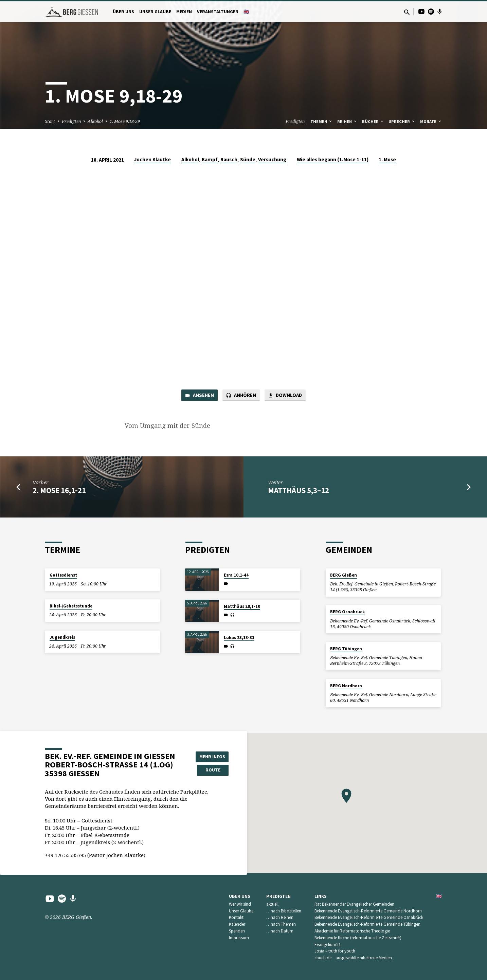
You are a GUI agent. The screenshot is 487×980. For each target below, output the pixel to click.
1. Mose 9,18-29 (125, 121)
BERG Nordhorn (346, 686)
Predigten (71, 121)
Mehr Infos (212, 757)
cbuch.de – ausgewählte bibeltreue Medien (353, 958)
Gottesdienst (63, 575)
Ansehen (199, 396)
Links (321, 896)
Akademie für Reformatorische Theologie (352, 931)
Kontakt (236, 918)
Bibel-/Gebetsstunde (71, 606)
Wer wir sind (240, 904)
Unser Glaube (155, 12)
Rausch (229, 159)
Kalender (237, 924)
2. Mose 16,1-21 (59, 491)
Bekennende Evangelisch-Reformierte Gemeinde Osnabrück (369, 918)
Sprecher (402, 121)
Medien (184, 12)
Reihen (347, 121)
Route (212, 770)
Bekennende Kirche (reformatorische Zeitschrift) (358, 938)
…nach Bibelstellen (284, 911)
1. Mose (387, 159)
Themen (322, 121)
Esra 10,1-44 (236, 575)
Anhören (241, 396)
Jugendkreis (62, 637)
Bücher (373, 121)
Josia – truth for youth (335, 951)
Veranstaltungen (218, 12)
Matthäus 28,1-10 (242, 606)
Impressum (239, 938)
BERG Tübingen (346, 649)
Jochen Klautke (152, 159)
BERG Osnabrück (347, 612)
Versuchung (272, 159)
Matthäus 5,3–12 (299, 491)
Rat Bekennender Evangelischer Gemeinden (354, 904)
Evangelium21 (328, 945)
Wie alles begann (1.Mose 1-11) (333, 159)
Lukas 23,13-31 (239, 638)
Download (285, 396)
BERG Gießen (344, 575)
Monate (431, 121)
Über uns (123, 12)
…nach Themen (281, 924)
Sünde (248, 159)
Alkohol (95, 121)
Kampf (210, 159)
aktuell (272, 904)
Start (50, 121)
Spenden (237, 931)
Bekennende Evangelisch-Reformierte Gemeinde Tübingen (367, 924)
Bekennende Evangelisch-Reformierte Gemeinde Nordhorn (368, 911)
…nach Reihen (280, 918)
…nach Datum (280, 931)
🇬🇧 (246, 12)
